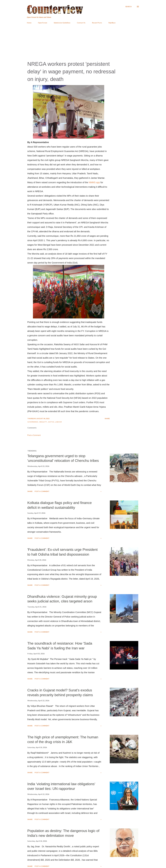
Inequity (43, 422)
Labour (59, 422)
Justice (51, 422)
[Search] (128, 7)
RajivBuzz (112, 23)
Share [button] (107, 419)
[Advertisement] (83, 42)
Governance (33, 422)
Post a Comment (34, 435)
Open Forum (43, 23)
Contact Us (81, 23)
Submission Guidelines (62, 23)
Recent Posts (97, 23)
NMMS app (94, 182)
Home (29, 23)
